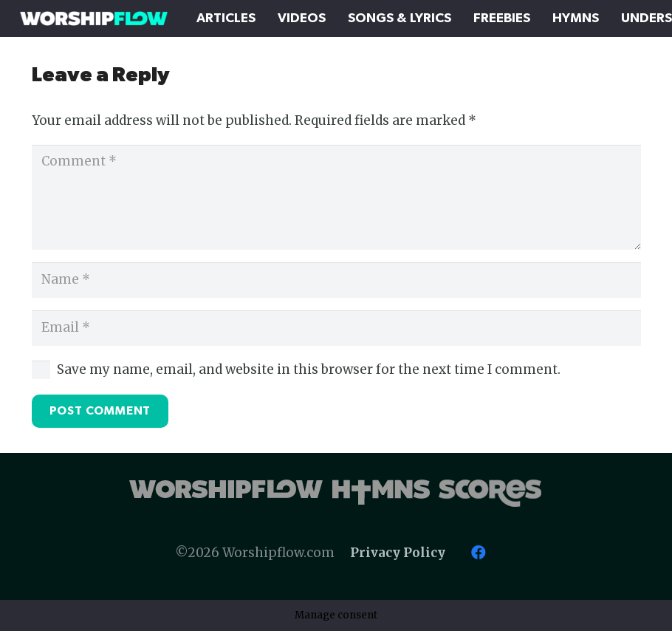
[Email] (336, 328)
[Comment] (336, 198)
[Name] (336, 280)
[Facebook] (479, 553)
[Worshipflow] (94, 18)
